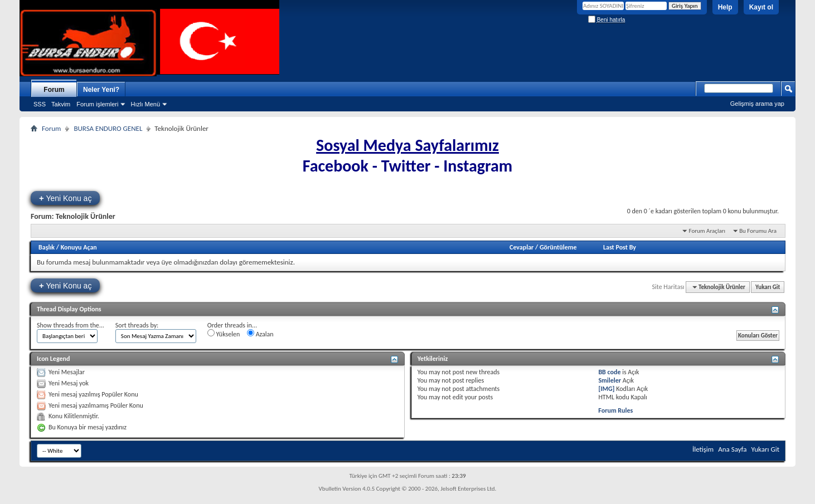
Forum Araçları (707, 231)
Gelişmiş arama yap (757, 104)
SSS (40, 104)
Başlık (47, 247)
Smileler (610, 380)
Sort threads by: (137, 325)
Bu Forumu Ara (758, 231)
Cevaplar (521, 247)
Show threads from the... (71, 325)
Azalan (260, 334)
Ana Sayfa (732, 449)
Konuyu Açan (79, 247)
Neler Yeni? (101, 90)
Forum (54, 90)
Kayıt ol (761, 7)
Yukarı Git (768, 287)
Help (725, 7)
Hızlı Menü (145, 104)
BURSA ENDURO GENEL (108, 128)
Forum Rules (615, 410)
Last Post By (620, 247)
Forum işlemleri (97, 104)
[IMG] (606, 389)
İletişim (703, 449)
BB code (609, 372)
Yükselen (224, 334)
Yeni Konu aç (65, 198)
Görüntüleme (558, 247)
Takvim (61, 104)
